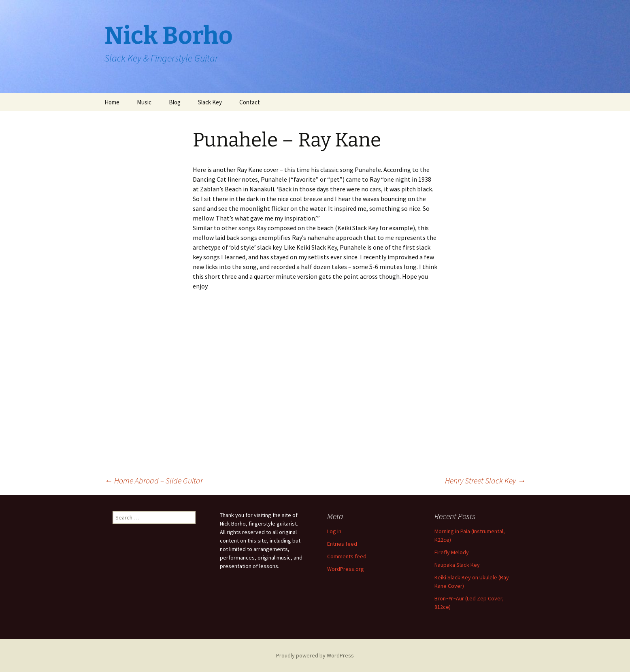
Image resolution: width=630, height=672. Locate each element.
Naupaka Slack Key (457, 565)
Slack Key (210, 102)
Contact (250, 102)
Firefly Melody (452, 552)
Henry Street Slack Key (485, 480)
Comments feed (347, 556)
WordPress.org (346, 569)
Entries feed (342, 544)
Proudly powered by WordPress (315, 655)
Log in (334, 531)
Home (112, 102)
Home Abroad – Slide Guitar (154, 480)
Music (144, 102)
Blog (175, 102)
